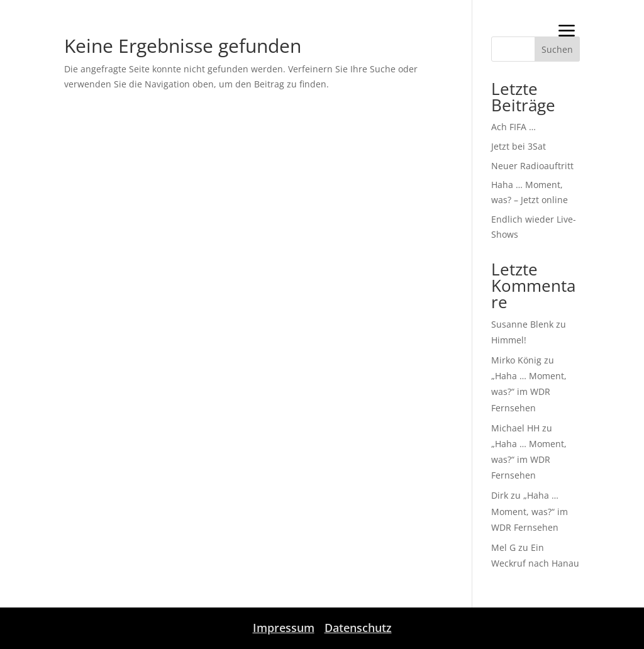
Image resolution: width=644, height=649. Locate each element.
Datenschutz (358, 628)
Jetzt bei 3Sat (519, 146)
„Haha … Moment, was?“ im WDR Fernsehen (529, 391)
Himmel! (509, 340)
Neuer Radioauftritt (532, 166)
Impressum (284, 628)
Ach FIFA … (514, 127)
